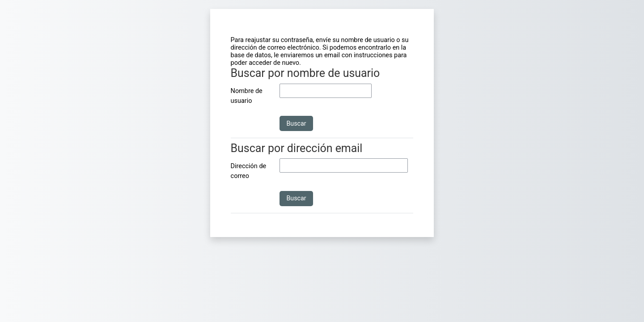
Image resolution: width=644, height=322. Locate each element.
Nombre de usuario (247, 96)
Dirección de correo (249, 171)
